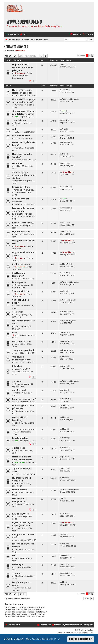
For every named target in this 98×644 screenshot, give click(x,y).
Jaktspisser (19, 448)
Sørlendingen (68, 300)
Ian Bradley (89, 630)
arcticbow (19, 181)
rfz (63, 498)
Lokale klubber (20, 438)
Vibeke (65, 438)
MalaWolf (66, 264)
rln (16, 138)
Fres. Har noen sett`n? (24, 399)
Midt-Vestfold (20, 490)
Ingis (64, 64)
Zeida (65, 405)
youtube (17, 381)
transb (18, 193)
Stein (17, 474)
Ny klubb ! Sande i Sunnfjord (22, 479)
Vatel (17, 132)
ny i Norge (18, 564)
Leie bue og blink (21, 136)
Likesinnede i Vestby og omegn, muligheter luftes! (23, 211)
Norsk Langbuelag (20, 77)
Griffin (65, 555)
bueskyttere (19, 282)
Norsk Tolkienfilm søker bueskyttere (22, 458)
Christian (66, 208)
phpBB (66, 633)
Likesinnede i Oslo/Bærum (19, 500)
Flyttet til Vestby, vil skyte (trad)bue (23, 524)
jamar (65, 457)
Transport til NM (21, 291)
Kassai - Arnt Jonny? (23, 223)
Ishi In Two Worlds (22, 341)
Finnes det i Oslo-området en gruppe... (24, 188)
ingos (65, 564)
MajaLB (18, 372)
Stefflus (18, 225)
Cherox (18, 451)
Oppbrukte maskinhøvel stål (22, 358)
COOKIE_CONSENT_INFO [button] (46, 639)
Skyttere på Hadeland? (19, 274)
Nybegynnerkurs (21, 232)
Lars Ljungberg (21, 315)
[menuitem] (23, 34)
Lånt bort (17, 163)
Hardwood (67, 312)
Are (17, 117)
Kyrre (17, 204)
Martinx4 (19, 234)
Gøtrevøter (19, 588)
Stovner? (17, 573)
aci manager (21, 326)
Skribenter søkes (21, 264)
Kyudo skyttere (21, 514)
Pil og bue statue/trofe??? (21, 368)
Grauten (18, 549)
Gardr (17, 123)
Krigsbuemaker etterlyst (21, 200)
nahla (17, 393)
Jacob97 (66, 187)
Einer (15, 333)
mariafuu (19, 148)
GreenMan (20, 51)
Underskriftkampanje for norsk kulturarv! (24, 101)
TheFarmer (19, 217)
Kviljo (64, 154)
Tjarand (18, 492)
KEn (64, 582)
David (17, 567)
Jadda (18, 517)
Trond (17, 160)
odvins (21, 335)
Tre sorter (18, 312)
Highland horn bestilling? (20, 419)
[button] (93, 56)
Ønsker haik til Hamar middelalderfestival (24, 112)
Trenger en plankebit (23, 350)
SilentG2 (18, 306)
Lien (17, 353)
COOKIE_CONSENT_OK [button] (81, 639)
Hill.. (14, 556)
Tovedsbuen (19, 120)
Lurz (17, 96)
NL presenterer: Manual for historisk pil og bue (23, 67)
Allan (17, 279)
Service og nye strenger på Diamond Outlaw (24, 175)
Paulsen (18, 504)
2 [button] (90, 56)
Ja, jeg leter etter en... (24, 429)
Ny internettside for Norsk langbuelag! (23, 91)
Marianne (19, 462)
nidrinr (65, 136)
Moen (17, 344)
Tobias (65, 90)
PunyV (18, 528)
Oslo (15, 129)
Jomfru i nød (19, 390)
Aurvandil (19, 105)
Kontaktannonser (16, 47)
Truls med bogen (70, 99)
